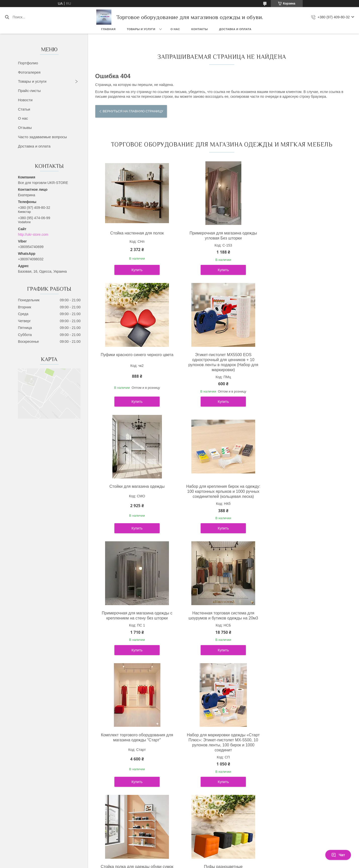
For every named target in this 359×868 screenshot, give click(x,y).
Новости (25, 100)
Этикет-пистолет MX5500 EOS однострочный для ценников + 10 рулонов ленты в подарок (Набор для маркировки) (136, 362)
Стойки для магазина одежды (220, 355)
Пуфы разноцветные (305, 608)
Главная (108, 29)
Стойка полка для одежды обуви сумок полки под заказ (220, 611)
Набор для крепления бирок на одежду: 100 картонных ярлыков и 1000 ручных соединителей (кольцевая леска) (305, 360)
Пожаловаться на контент (179, 765)
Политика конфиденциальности (221, 765)
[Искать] (7, 17)
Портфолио (28, 63)
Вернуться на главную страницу (133, 111)
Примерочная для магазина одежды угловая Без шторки (220, 236)
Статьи (24, 109)
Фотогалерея (29, 72)
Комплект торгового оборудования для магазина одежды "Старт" (305, 489)
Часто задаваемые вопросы (42, 137)
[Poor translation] (18, 795)
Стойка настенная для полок (136, 233)
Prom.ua (201, 756)
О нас (175, 29)
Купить (136, 270)
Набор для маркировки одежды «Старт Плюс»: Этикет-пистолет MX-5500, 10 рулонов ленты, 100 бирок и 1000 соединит (136, 616)
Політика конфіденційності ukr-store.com (65, 736)
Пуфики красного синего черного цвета (305, 233)
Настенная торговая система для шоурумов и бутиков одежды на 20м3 (220, 489)
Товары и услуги (141, 29)
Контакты (200, 29)
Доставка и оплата (235, 29)
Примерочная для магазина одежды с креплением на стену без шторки (136, 489)
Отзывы (25, 128)
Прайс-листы (29, 91)
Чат (338, 855)
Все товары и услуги (220, 676)
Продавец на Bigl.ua (179, 761)
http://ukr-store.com (33, 234)
